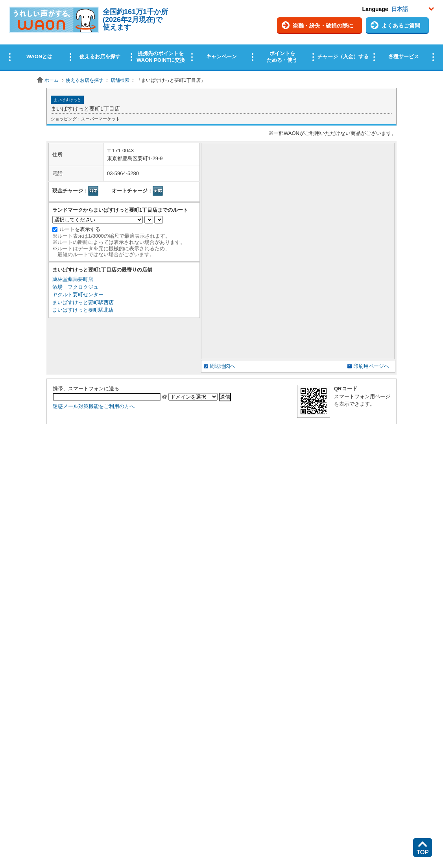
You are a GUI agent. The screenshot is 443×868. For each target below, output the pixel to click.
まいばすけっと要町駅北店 (83, 310)
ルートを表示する (80, 229)
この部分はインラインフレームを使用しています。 (221, 36)
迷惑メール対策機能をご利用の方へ (94, 406)
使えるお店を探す (85, 80)
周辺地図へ (222, 366)
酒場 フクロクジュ (75, 287)
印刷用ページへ (371, 366)
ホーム (52, 80)
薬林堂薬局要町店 (73, 279)
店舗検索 (120, 80)
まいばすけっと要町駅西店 (83, 302)
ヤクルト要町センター (78, 295)
